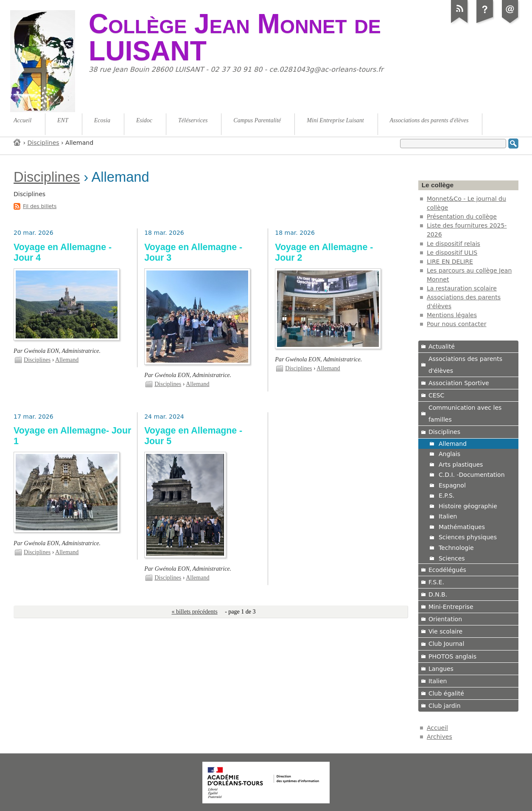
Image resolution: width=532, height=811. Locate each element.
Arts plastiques (461, 465)
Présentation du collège (462, 217)
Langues (441, 669)
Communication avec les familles (465, 414)
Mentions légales (452, 315)
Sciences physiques (468, 537)
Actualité (442, 346)
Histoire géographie (468, 506)
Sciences (452, 558)
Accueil (17, 142)
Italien (448, 516)
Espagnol (452, 485)
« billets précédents (194, 612)
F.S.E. (436, 582)
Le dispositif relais (454, 244)
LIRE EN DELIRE (450, 262)
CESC (436, 395)
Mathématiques (462, 527)
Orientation (445, 619)
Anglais (449, 454)
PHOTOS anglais (452, 656)
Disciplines (43, 143)
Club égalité (446, 693)
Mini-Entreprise (451, 607)
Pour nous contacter (457, 324)
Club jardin (445, 706)
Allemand (67, 360)
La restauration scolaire (462, 288)
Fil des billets (40, 206)
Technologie (456, 548)
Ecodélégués (447, 570)
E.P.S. (447, 496)
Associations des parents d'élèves (465, 365)
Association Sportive (459, 383)
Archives (440, 737)
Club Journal (446, 644)
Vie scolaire (445, 631)
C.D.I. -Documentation (472, 475)
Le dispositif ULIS (452, 253)
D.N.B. (438, 594)
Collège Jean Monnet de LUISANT (235, 37)
